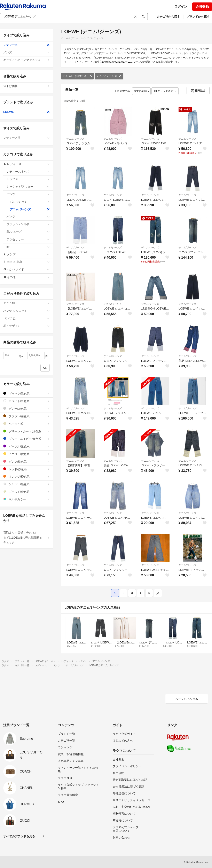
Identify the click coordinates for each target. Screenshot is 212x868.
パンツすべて (30, 202)
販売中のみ (122, 91)
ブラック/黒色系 (26, 394)
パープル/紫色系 (26, 446)
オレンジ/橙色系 (26, 476)
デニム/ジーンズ (109, 76)
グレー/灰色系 (26, 409)
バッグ (28, 217)
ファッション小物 (28, 224)
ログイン (181, 6)
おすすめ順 (141, 91)
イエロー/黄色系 (26, 454)
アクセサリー (28, 239)
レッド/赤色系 (26, 469)
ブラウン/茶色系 (26, 416)
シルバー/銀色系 (26, 484)
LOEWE (26, 112)
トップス (28, 179)
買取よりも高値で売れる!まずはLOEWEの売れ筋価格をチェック (26, 538)
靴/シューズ (28, 232)
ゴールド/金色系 (26, 492)
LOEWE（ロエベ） (77, 76)
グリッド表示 (165, 91)
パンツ (28, 194)
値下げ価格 (26, 86)
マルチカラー (26, 499)
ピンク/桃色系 (26, 462)
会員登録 (202, 6)
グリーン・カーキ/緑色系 (26, 431)
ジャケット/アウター (28, 187)
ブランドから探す (198, 17)
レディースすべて (28, 172)
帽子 (28, 247)
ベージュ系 (26, 424)
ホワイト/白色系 (26, 401)
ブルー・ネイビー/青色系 (26, 439)
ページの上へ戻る (187, 699)
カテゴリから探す (168, 17)
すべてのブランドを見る (19, 836)
